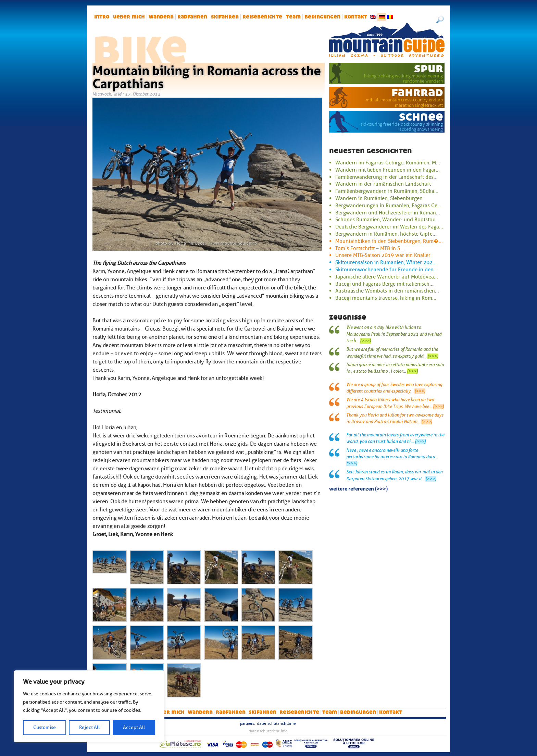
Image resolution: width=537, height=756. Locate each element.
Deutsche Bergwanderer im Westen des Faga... (389, 227)
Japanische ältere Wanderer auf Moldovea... (387, 277)
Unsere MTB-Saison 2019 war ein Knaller (383, 255)
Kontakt (356, 17)
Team (293, 17)
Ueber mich (129, 17)
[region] (89, 706)
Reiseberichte (262, 17)
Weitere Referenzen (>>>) (358, 488)
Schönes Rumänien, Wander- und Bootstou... (388, 220)
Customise (45, 727)
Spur (429, 68)
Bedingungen (322, 17)
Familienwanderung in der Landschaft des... (386, 177)
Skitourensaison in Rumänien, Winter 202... (386, 262)
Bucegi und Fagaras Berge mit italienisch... (384, 284)
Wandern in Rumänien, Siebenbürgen (379, 198)
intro (102, 17)
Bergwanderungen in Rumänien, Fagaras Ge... (388, 206)
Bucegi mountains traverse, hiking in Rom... (386, 298)
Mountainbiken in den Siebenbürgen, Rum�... (389, 241)
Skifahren (225, 17)
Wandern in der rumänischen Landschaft (383, 184)
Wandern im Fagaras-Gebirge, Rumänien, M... (388, 163)
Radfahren (192, 17)
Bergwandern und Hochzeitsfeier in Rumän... (388, 213)
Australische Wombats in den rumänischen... (387, 291)
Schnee (421, 116)
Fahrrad (417, 92)
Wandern (161, 17)
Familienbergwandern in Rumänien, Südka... (387, 191)
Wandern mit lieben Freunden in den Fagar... (388, 170)
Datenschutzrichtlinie (276, 723)
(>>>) (365, 341)
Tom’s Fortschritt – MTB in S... (370, 248)
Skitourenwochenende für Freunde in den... (386, 270)
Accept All (134, 727)
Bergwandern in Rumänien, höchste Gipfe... (386, 234)
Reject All (89, 727)
